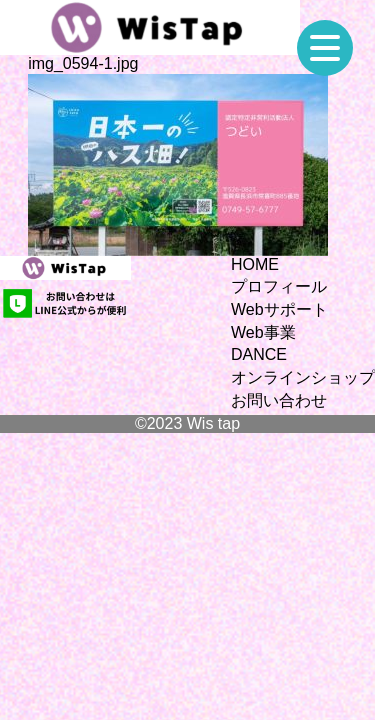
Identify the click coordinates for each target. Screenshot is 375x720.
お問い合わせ (279, 400)
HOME (255, 264)
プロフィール (279, 286)
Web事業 (263, 332)
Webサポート (279, 309)
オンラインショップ (303, 377)
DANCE (259, 354)
